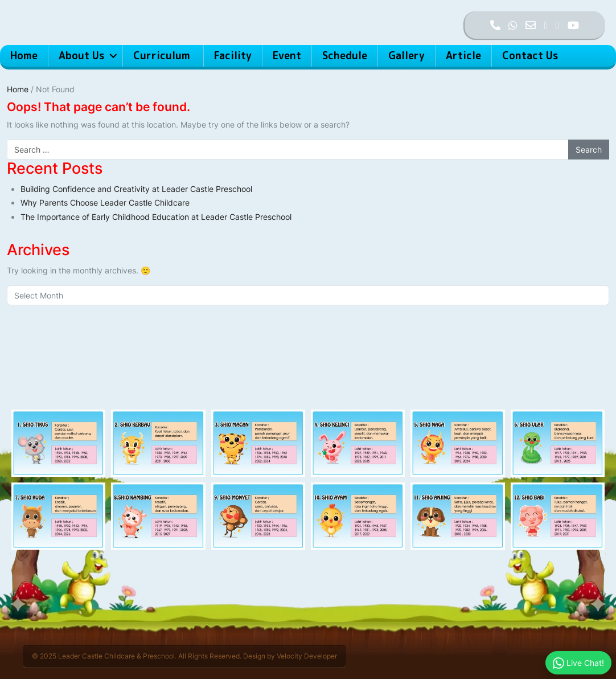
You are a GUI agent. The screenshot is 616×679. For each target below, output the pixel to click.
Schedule (345, 56)
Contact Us (530, 56)
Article (463, 56)
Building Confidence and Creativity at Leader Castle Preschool (136, 189)
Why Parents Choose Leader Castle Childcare (105, 203)
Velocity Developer (307, 656)
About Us (81, 56)
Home (24, 56)
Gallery (406, 56)
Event (287, 56)
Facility (233, 56)
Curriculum (163, 56)
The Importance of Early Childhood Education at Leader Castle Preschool (156, 217)
